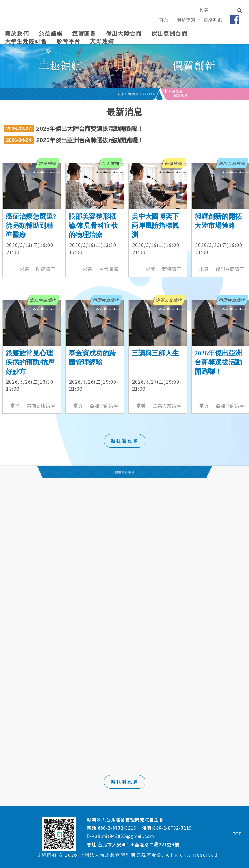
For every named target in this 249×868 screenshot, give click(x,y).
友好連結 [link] (102, 41)
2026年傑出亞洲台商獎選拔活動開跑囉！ (90, 140)
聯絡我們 (213, 20)
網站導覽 (186, 20)
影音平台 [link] (68, 41)
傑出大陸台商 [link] (124, 33)
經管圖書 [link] (84, 33)
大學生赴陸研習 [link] (26, 41)
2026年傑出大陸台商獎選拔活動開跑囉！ (90, 129)
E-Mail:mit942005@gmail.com (121, 836)
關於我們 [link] (17, 33)
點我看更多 (125, 782)
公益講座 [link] (50, 33)
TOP (237, 834)
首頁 (164, 20)
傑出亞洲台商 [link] (170, 33)
